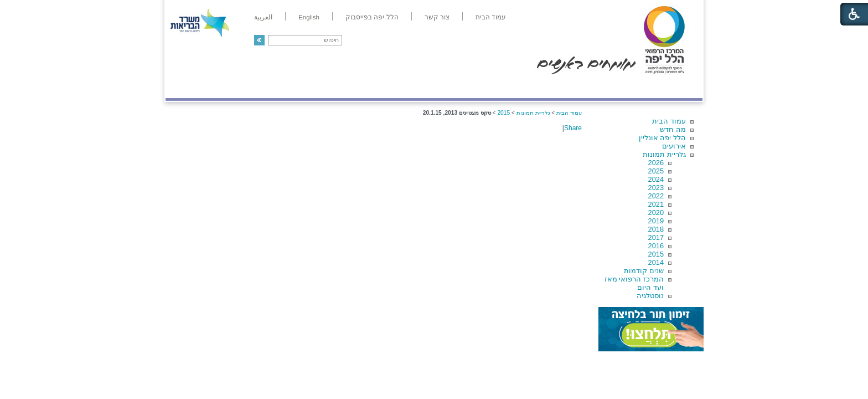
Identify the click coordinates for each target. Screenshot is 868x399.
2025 (656, 171)
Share (573, 128)
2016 (656, 246)
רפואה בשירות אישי (313, 87)
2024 (656, 179)
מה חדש (673, 129)
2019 (656, 221)
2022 (656, 196)
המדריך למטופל (472, 87)
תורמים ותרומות (238, 87)
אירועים (674, 146)
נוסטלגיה (650, 296)
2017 (656, 237)
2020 (656, 213)
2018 (656, 229)
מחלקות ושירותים (604, 87)
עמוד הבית (669, 121)
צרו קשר (184, 87)
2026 (656, 163)
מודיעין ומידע (671, 87)
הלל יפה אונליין (662, 138)
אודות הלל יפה (536, 87)
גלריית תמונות (664, 154)
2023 (656, 188)
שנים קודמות (644, 271)
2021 (656, 204)
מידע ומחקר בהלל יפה (397, 87)
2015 (656, 254)
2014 (656, 262)
